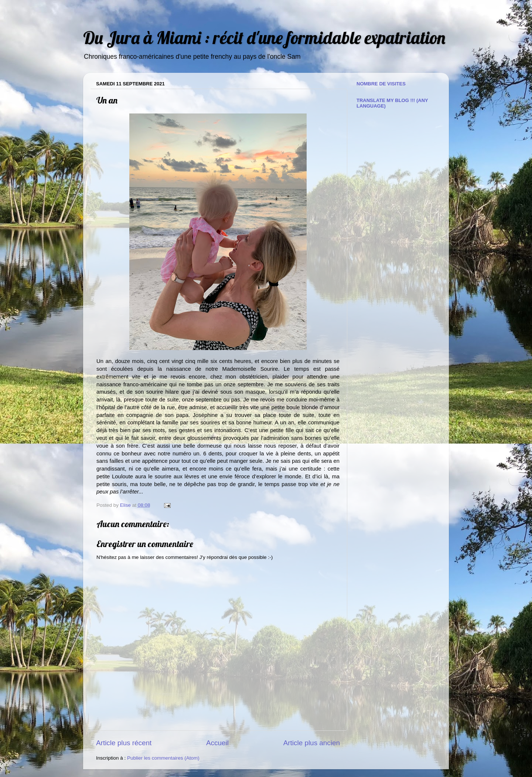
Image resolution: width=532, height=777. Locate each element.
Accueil (217, 743)
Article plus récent (124, 743)
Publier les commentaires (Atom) (163, 758)
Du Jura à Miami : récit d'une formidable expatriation (264, 38)
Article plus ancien (312, 743)
